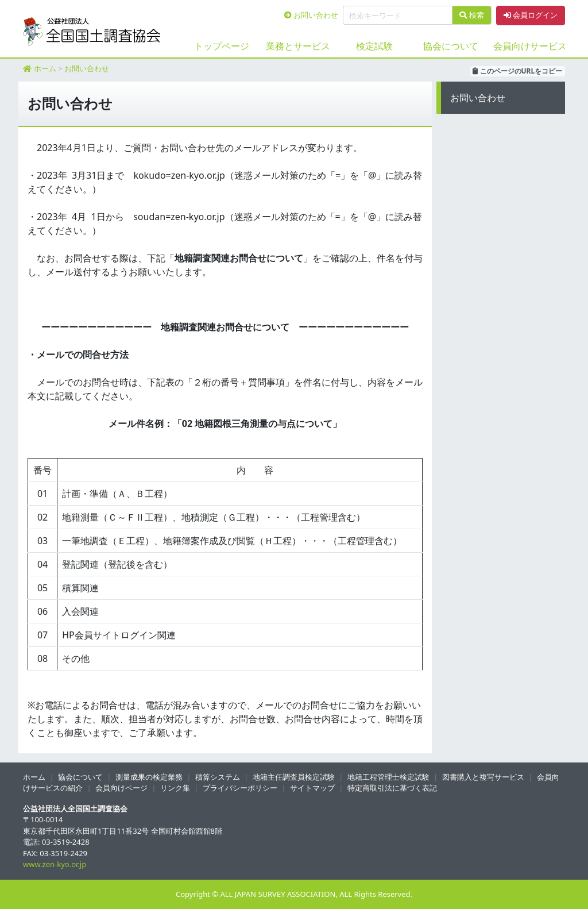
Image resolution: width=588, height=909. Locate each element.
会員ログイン (531, 15)
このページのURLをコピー (517, 71)
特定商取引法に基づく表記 (392, 788)
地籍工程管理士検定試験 (388, 777)
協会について (451, 46)
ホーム (45, 68)
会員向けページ (121, 788)
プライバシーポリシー (240, 788)
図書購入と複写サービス (483, 777)
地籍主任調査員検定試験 (294, 777)
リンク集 (175, 788)
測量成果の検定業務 (149, 777)
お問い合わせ (311, 15)
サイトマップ (312, 788)
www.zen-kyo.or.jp (55, 864)
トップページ (222, 46)
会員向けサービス (527, 46)
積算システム (218, 777)
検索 (471, 15)
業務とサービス (298, 46)
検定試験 (374, 46)
